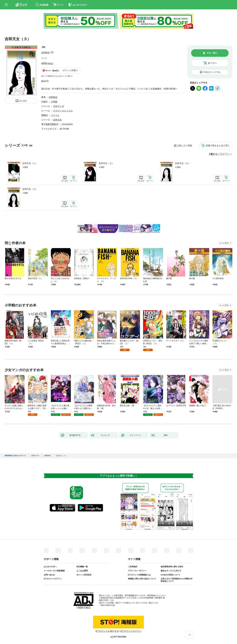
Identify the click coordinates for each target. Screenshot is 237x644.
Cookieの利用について (170, 575)
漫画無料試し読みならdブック (15, 456)
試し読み (23, 101)
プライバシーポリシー (137, 571)
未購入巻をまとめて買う (218, 145)
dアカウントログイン (53, 579)
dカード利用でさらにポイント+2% (56, 76)
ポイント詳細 (69, 70)
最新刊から (226, 154)
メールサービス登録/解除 (54, 571)
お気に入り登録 (185, 145)
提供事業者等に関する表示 (172, 567)
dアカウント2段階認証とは (139, 575)
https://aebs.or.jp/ (108, 605)
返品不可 (45, 81)
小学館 (54, 102)
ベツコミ (55, 115)
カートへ (212, 63)
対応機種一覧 (82, 567)
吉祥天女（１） (30, 163)
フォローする (52, 53)
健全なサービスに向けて (171, 571)
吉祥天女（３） (183, 163)
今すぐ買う (212, 53)
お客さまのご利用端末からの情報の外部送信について (177, 580)
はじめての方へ (50, 567)
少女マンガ (59, 106)
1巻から (213, 154)
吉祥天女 (57, 120)
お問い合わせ (49, 575)
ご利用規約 (133, 567)
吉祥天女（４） (30, 189)
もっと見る (224, 243)
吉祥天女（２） (106, 163)
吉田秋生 (46, 53)
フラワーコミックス (63, 111)
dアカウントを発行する (107, 631)
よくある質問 (82, 571)
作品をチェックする (212, 72)
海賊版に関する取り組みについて (142, 579)
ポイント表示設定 (84, 575)
